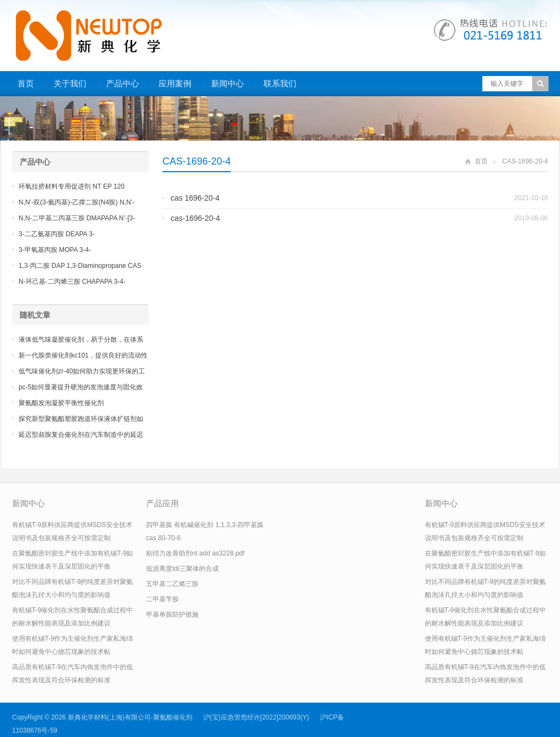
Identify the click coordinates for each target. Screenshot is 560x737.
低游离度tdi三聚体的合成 (182, 569)
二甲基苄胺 (162, 599)
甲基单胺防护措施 (172, 615)
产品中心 (122, 83)
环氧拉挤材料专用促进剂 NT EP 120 (72, 186)
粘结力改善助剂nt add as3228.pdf (195, 553)
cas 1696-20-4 (195, 198)
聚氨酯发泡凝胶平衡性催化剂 (61, 403)
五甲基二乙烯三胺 (172, 584)
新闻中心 (227, 83)
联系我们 (280, 83)
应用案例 (175, 83)
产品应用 (162, 503)
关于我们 (70, 83)
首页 (26, 83)
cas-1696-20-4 (195, 218)
